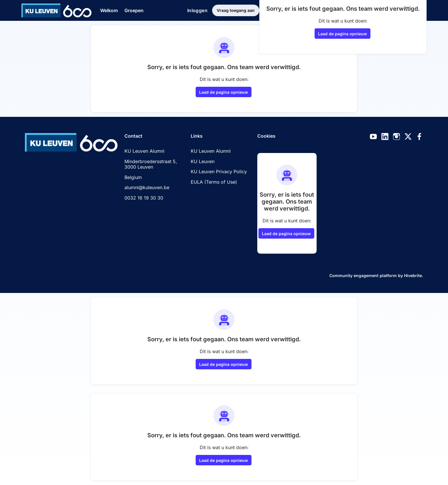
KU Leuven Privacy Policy (219, 171)
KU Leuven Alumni (211, 151)
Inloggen (197, 10)
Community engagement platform (363, 275)
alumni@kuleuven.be (147, 187)
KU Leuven (203, 161)
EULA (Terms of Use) (214, 182)
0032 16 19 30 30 (144, 198)
